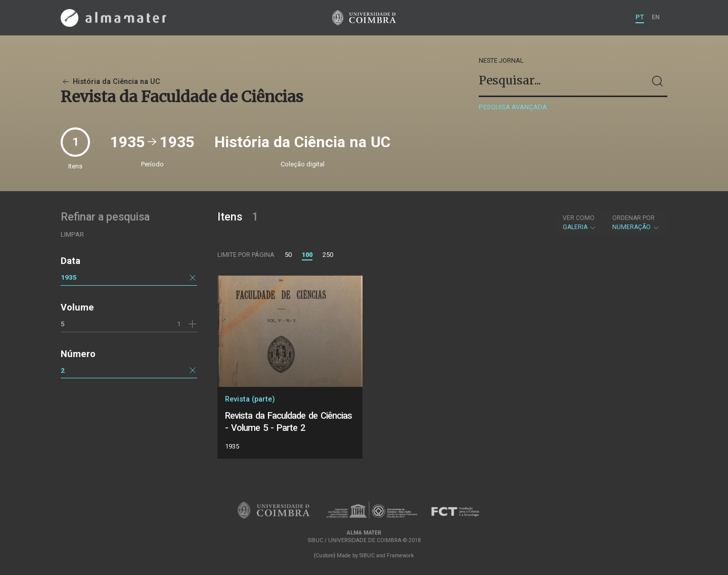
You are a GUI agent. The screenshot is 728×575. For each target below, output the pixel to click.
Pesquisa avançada (513, 107)
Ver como (579, 218)
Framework (400, 556)
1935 (69, 277)
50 (288, 255)
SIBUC (367, 556)
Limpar (72, 234)
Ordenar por (633, 218)
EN (656, 17)
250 (328, 255)
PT (640, 17)
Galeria (580, 223)
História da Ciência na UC (110, 82)
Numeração (636, 223)
